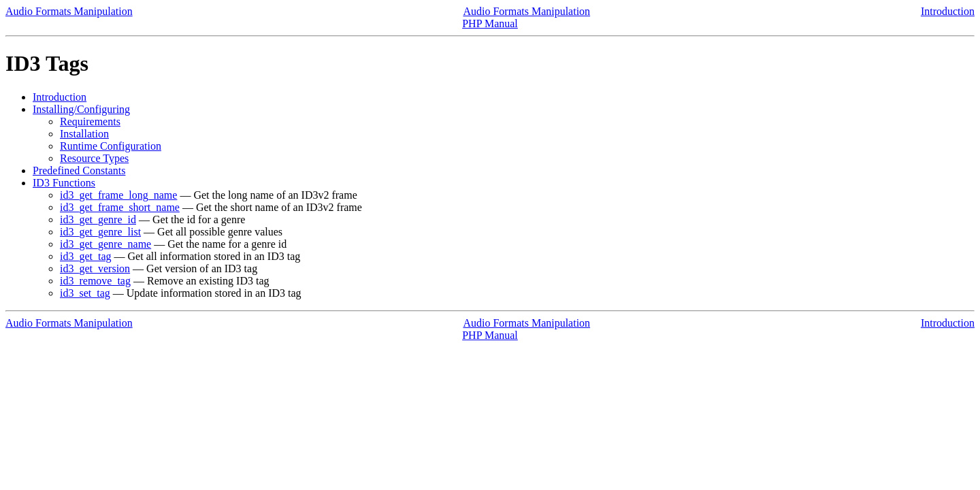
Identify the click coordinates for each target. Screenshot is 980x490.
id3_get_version (95, 268)
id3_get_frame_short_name (120, 207)
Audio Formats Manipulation (69, 11)
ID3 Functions (64, 183)
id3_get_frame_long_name (118, 195)
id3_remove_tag (95, 281)
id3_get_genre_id (98, 219)
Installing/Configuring (81, 109)
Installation (84, 134)
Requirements (90, 121)
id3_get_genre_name (105, 244)
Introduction (948, 11)
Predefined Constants (79, 170)
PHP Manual (490, 23)
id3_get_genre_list (100, 232)
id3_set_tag (85, 293)
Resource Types (94, 158)
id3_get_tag (86, 256)
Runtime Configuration (111, 146)
